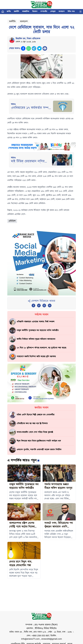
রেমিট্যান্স (12, 221)
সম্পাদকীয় (44, 11)
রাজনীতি (16, 11)
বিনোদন (35, 11)
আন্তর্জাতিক (26, 11)
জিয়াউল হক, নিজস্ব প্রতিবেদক (28, 39)
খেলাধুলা (53, 11)
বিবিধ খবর (71, 11)
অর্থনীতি (12, 21)
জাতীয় (9, 11)
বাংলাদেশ (62, 11)
